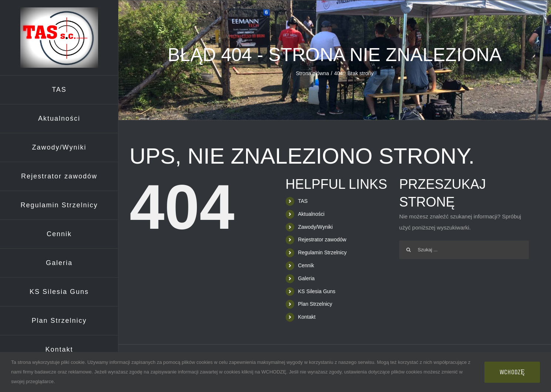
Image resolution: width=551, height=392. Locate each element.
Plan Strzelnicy (315, 304)
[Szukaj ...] (464, 250)
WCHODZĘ (512, 372)
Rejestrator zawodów (322, 239)
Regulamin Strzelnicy (322, 252)
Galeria (306, 278)
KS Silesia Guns (317, 291)
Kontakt (307, 317)
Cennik (306, 265)
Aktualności (311, 214)
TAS (303, 201)
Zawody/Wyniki (315, 227)
